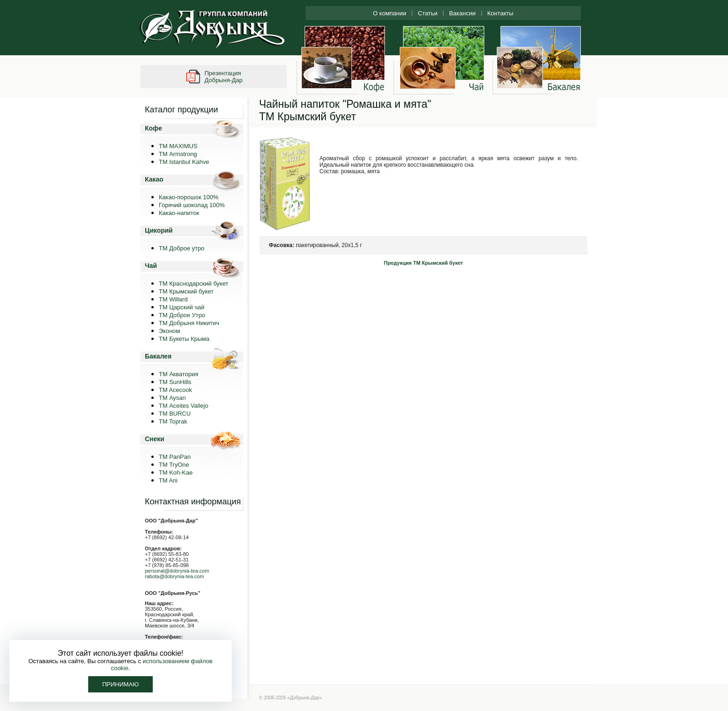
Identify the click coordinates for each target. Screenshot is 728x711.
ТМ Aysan (172, 398)
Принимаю (120, 684)
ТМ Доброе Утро (182, 315)
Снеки (155, 439)
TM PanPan (175, 457)
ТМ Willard (173, 299)
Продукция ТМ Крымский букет (424, 263)
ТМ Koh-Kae (176, 473)
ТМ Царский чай (182, 307)
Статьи (428, 13)
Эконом (169, 331)
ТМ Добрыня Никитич (189, 323)
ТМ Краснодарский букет (194, 284)
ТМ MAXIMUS (178, 146)
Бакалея (158, 356)
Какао (154, 179)
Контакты (500, 13)
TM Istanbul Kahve (184, 162)
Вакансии (462, 13)
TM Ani (168, 480)
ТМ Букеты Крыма (184, 339)
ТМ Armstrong (178, 154)
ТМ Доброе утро (182, 248)
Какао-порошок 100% (189, 197)
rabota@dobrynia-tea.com (174, 576)
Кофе (153, 128)
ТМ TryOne (174, 465)
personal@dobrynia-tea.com (177, 571)
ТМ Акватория (179, 374)
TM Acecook (175, 390)
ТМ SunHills (175, 382)
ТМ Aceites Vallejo (184, 406)
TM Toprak (173, 421)
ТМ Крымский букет (186, 291)
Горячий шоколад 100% (192, 205)
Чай (151, 266)
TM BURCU (175, 414)
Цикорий (159, 230)
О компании (390, 13)
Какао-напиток (179, 213)
